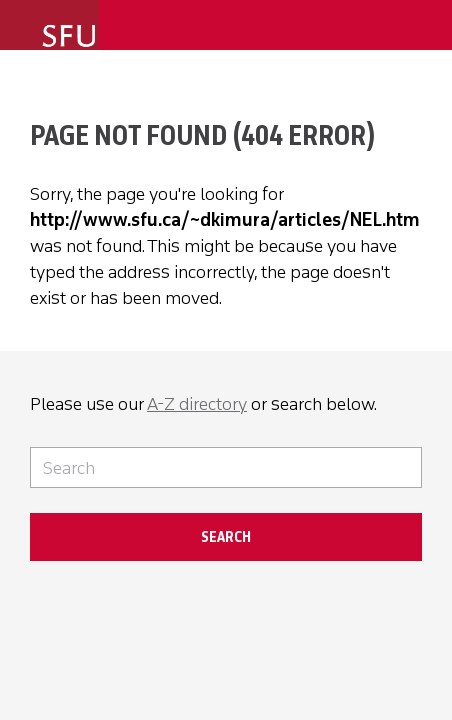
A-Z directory (197, 404)
